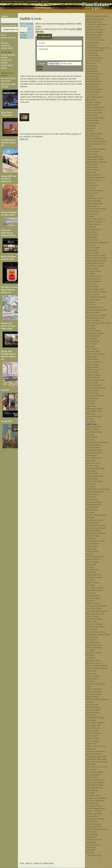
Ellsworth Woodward (94, 827)
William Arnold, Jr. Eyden (96, 255)
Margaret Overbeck (94, 531)
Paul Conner (91, 183)
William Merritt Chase (94, 157)
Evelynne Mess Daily (94, 203)
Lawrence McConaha (94, 453)
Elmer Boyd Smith (93, 660)
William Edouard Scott (95, 614)
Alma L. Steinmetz (93, 692)
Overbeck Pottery (93, 536)
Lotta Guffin (91, 326)
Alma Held (90, 346)
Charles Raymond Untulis (96, 757)
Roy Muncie (91, 486)
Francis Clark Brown (94, 110)
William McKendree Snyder (97, 668)
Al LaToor (90, 419)
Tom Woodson (92, 821)
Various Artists (92, 45)
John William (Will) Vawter (96, 759)
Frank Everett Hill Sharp (95, 632)
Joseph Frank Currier (94, 198)
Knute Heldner (92, 349)
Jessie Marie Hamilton (95, 333)
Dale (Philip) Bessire (94, 89)
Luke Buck (90, 131)
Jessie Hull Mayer (93, 448)
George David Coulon (95, 191)
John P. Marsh (92, 437)
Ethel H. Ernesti (92, 253)
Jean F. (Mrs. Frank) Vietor (97, 767)
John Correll (91, 188)
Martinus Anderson (93, 37)
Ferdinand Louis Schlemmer (97, 611)
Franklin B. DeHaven (94, 222)
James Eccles (91, 240)
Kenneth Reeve (92, 570)
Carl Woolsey (91, 832)
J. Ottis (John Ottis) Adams (97, 24)
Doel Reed (90, 567)
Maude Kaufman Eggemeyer (97, 242)
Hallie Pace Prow (93, 559)
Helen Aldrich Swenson (95, 718)
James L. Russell (93, 603)
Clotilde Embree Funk (95, 289)
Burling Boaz (91, 847)
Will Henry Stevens (93, 694)
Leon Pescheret (92, 544)
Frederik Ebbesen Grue (95, 318)
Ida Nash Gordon (93, 300)
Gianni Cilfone (92, 165)
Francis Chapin (92, 154)
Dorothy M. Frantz (93, 279)
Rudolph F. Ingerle (93, 375)
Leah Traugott (91, 736)
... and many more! (93, 855)
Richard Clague (92, 167)
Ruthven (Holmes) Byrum (96, 141)
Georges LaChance (94, 416)
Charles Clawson (93, 170)
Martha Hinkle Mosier (94, 481)
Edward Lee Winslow (94, 814)
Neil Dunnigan (92, 232)
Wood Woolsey (92, 834)
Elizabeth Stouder (93, 707)
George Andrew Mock (95, 476)
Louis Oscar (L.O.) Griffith (96, 315)
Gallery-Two (45, 1)
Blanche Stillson (92, 697)
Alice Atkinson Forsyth (95, 266)
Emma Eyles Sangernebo (96, 606)
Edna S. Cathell (92, 152)
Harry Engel (91, 245)
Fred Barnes (91, 63)
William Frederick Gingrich (96, 292)
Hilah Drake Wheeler (94, 788)
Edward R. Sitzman (94, 653)
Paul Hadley (91, 328)
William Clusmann (93, 175)
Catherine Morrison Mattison (97, 442)
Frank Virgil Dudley (93, 229)
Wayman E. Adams (93, 27)
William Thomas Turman (96, 746)
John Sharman (92, 629)
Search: (5, 16)
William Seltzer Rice (94, 575)
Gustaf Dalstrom (92, 206)
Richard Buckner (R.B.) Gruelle (98, 323)
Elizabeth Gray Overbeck (96, 525)
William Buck (91, 126)
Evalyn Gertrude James (95, 380)
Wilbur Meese (91, 455)
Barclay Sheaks (92, 637)
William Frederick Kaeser (96, 388)
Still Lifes (23, 37)
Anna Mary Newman (94, 502)
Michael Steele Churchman (97, 162)
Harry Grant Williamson (95, 801)
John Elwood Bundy (94, 133)
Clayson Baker (92, 53)
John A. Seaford (92, 616)
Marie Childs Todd (93, 725)
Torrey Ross (91, 593)
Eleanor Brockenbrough (95, 107)
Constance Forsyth (93, 271)
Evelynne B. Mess (93, 463)
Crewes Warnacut (93, 775)
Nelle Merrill (91, 461)
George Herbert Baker (95, 50)
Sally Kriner (90, 414)
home (3, 35)
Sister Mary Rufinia (93, 598)
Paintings (24, 35)
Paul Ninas (90, 512)
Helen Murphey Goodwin (96, 297)
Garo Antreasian (92, 43)
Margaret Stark (92, 679)
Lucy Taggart (91, 720)
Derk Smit (90, 655)
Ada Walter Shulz (93, 642)
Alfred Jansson (92, 383)
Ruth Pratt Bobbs (93, 92)
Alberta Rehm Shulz (94, 647)
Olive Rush (90, 601)
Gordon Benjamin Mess (95, 468)
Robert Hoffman (92, 359)
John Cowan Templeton (95, 723)
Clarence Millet (92, 474)
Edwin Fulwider (92, 287)
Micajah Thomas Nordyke (96, 515)
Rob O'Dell (90, 518)
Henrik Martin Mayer (94, 450)
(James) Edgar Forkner (95, 263)
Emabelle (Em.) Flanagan (96, 261)
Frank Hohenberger (94, 362)
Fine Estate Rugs (32, 1)
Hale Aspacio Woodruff (95, 819)
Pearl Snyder (91, 671)
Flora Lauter (91, 422)
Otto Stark (90, 681)
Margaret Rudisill (93, 596)
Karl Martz (90, 440)
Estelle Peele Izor (93, 377)
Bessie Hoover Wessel (95, 782)
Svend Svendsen (93, 712)
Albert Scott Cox (92, 193)
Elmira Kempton (92, 390)
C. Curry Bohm (92, 94)
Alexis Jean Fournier (94, 276)
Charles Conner (92, 185)
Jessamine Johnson (94, 385)
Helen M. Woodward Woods (97, 829)
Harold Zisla (91, 842)
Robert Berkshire (93, 84)
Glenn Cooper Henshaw (95, 354)
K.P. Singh (90, 650)
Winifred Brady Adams (95, 30)
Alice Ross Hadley (93, 331)
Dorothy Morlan (92, 479)
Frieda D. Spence (93, 676)
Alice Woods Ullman (94, 754)
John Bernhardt (92, 87)
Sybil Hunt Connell (93, 180)
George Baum (91, 68)
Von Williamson (92, 803)
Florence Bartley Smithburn (97, 666)
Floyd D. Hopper (92, 364)
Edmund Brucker (93, 120)
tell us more (31, 134)
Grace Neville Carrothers (96, 149)
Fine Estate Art (19, 1)
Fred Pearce (91, 538)
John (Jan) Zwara (93, 845)
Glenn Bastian (92, 66)
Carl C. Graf (91, 305)
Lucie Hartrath (92, 339)
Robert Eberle (91, 237)
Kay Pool (90, 554)
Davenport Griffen (93, 313)
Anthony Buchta (92, 123)
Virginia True (91, 744)
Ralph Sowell (91, 673)
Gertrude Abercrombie (95, 19)
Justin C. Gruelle (93, 320)
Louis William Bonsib (94, 97)
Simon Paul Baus (93, 79)
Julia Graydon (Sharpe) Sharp (98, 634)
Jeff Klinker (90, 403)
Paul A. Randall (92, 562)
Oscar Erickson (92, 250)
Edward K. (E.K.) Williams (96, 798)
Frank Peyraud (92, 546)
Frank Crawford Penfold (95, 541)
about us (5, 43)
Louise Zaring (91, 837)
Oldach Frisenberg (93, 281)
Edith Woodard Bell (94, 81)
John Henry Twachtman (95, 751)
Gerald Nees (91, 497)
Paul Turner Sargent (94, 609)
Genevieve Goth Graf (94, 307)
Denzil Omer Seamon (94, 619)
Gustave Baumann (93, 74)
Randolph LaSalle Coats (96, 178)
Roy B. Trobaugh (93, 741)
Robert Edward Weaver (95, 780)
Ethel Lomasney (92, 429)
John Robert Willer (93, 795)
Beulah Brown (92, 115)
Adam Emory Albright (94, 32)
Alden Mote (90, 484)
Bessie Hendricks (93, 351)
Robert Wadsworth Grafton (97, 310)
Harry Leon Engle (93, 248)
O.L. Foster (90, 274)
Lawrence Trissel (93, 738)
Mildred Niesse (92, 510)
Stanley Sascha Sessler (95, 627)
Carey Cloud (91, 172)
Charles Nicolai (92, 507)
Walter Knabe (91, 406)
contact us (5, 45)
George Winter (92, 816)
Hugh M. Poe (91, 549)
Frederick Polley (92, 551)
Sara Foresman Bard (94, 58)
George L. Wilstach (94, 811)
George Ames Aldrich (94, 35)
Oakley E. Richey (93, 583)
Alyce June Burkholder (95, 139)
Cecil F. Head (91, 344)
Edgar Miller (91, 471)
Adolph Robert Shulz (94, 645)
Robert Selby (91, 622)
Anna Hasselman (93, 341)
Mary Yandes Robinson (95, 588)
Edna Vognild (91, 770)
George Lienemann (94, 427)
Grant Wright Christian (95, 159)
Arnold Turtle (91, 749)
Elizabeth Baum (92, 71)
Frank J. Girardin (93, 294)
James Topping (92, 731)
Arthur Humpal (92, 372)
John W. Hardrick (93, 336)
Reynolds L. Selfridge (94, 624)
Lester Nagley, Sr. (93, 494)
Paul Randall (91, 564)
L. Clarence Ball (92, 55)
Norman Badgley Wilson (96, 808)
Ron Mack (90, 853)
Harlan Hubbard (92, 367)
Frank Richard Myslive (95, 492)
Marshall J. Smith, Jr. (94, 663)
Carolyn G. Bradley (93, 102)
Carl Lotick (90, 435)
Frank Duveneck (92, 235)
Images (42, 64)
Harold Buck (91, 128)
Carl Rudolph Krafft (93, 411)
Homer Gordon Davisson (96, 219)
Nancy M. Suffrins (93, 710)
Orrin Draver (91, 227)
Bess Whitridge (92, 790)
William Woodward (93, 824)
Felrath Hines (91, 357)
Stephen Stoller (92, 705)
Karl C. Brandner (93, 105)
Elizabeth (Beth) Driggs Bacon (98, 48)
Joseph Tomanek (93, 728)
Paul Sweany (91, 715)
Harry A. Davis (92, 214)
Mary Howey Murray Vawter (97, 762)
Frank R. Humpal (93, 370)
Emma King (91, 401)
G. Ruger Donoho (93, 224)
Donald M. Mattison (94, 445)
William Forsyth (92, 268)
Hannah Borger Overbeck (96, 528)
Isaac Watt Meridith (94, 458)
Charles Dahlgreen (93, 201)
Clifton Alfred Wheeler (95, 785)
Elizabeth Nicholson (94, 505)
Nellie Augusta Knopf (94, 409)
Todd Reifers (91, 572)
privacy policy (7, 48)
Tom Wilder (90, 793)
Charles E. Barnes (93, 61)
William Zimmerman (94, 840)
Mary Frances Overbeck (95, 533)
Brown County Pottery (95, 557)
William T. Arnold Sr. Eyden (97, 258)
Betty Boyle (90, 100)
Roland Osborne (92, 523)
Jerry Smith (90, 658)
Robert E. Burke (92, 136)
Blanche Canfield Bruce (95, 118)
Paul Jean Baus (92, 76)
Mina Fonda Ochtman (95, 520)
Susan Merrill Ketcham (95, 396)
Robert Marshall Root (94, 590)
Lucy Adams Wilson (94, 806)
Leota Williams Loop (94, 432)
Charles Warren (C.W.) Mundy (98, 489)
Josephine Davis (93, 211)
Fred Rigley (90, 585)
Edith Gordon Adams (94, 22)
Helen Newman (92, 499)
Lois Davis (90, 216)
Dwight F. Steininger (94, 689)
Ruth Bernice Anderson (95, 40)
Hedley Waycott (92, 777)
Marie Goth (90, 302)
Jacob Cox (90, 196)
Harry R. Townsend (93, 733)
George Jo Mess (93, 466)
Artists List (24, 139)
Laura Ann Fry (92, 284)
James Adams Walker (95, 772)
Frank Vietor (91, 764)
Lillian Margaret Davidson (96, 209)
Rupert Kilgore (92, 398)
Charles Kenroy (92, 393)
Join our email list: (9, 25)
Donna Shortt (91, 640)
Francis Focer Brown (94, 113)
